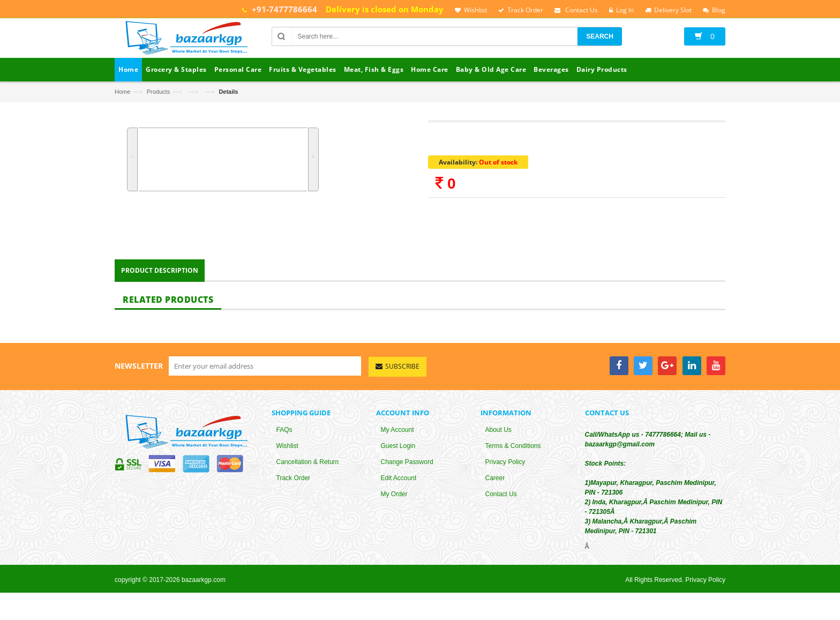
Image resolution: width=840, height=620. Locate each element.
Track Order (294, 483)
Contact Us (501, 499)
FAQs (284, 435)
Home (122, 92)
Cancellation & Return (308, 467)
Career (495, 483)
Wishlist (287, 451)
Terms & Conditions (513, 451)
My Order (394, 499)
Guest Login (398, 451)
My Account (397, 435)
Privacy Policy (505, 467)
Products (158, 92)
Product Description (160, 275)
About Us (498, 435)
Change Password (407, 467)
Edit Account (399, 483)
